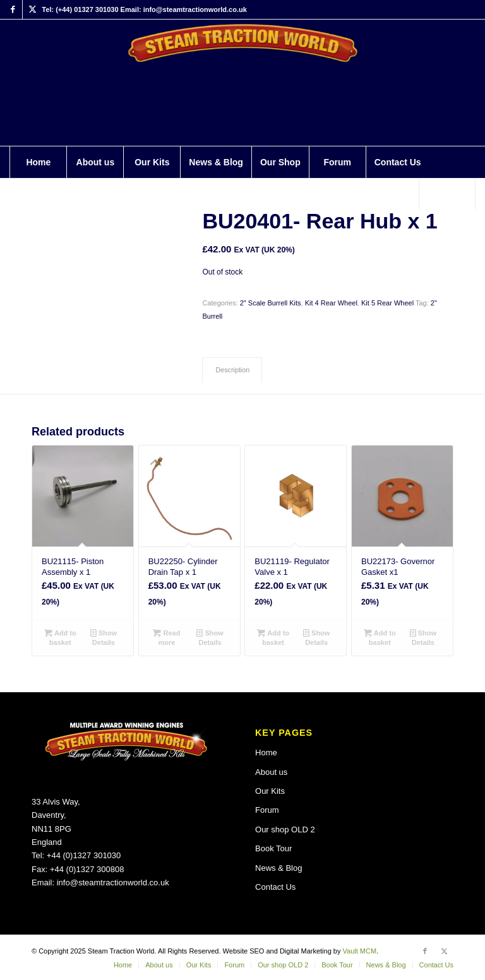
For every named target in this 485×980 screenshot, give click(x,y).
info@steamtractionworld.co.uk (113, 883)
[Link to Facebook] (13, 9)
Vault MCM (360, 951)
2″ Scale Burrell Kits (271, 303)
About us (271, 772)
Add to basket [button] (60, 637)
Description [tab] (232, 370)
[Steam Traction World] (243, 83)
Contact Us (275, 887)
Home (266, 753)
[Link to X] (32, 9)
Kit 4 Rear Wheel (331, 303)
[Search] (447, 194)
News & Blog (278, 868)
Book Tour (273, 848)
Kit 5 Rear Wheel (387, 303)
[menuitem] (38, 162)
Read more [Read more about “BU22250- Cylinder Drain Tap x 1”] (166, 637)
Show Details (104, 637)
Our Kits (270, 791)
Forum (267, 810)
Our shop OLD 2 (285, 829)
